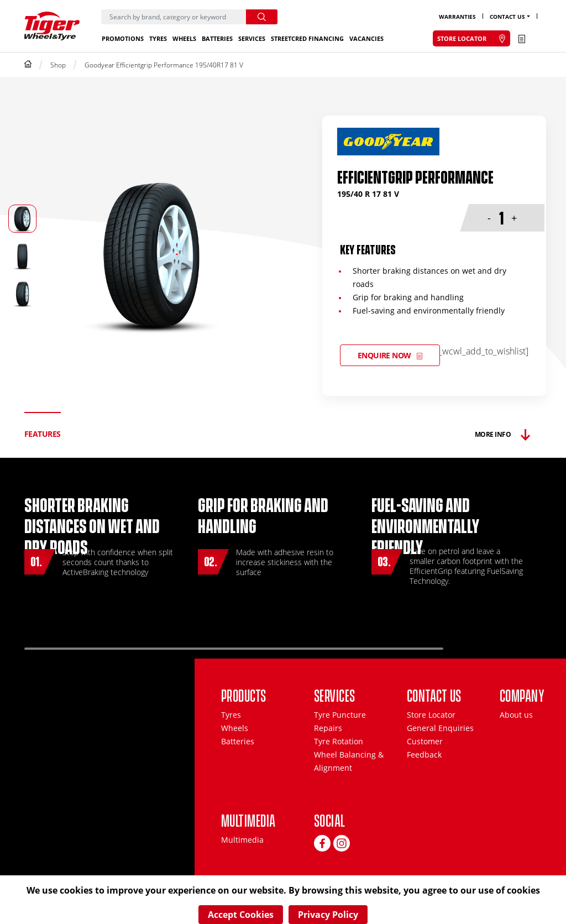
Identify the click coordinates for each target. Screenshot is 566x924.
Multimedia (242, 840)
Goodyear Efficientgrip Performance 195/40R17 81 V (164, 65)
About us (516, 715)
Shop (58, 65)
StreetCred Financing (307, 38)
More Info (493, 434)
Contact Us (507, 17)
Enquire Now (384, 355)
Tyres (158, 38)
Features (43, 434)
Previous (478, 644)
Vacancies (366, 38)
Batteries (217, 38)
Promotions (123, 38)
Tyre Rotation (339, 741)
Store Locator (431, 715)
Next (511, 644)
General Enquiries (440, 728)
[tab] (43, 434)
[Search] (174, 17)
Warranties (457, 17)
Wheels (184, 38)
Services (252, 38)
